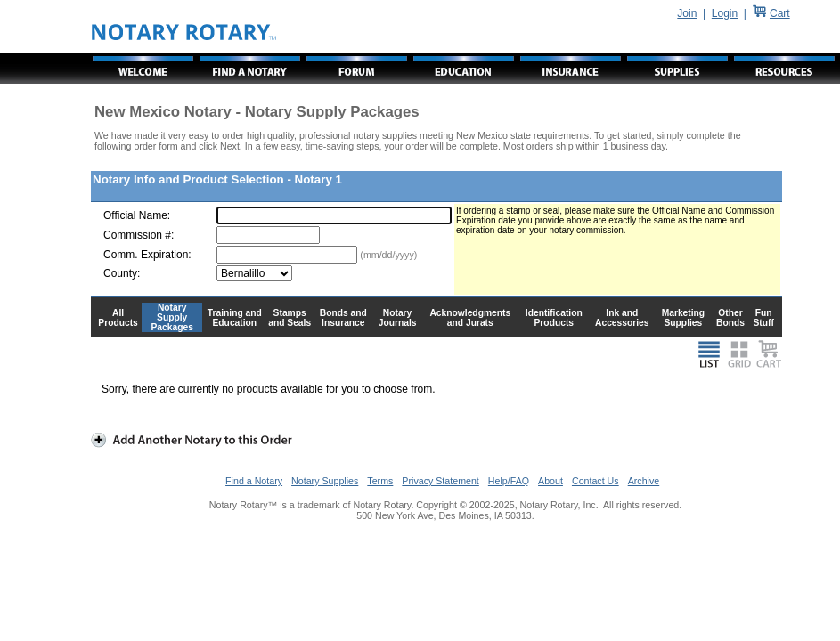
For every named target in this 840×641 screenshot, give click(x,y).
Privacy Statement (440, 481)
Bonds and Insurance (343, 318)
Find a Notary (254, 481)
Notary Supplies (325, 481)
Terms (380, 481)
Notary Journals (398, 318)
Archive (644, 481)
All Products (118, 318)
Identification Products (554, 318)
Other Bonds (730, 318)
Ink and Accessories (622, 318)
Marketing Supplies (684, 318)
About (550, 481)
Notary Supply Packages (172, 317)
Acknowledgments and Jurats (470, 318)
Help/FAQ (509, 481)
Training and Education (235, 318)
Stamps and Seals (290, 318)
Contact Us (595, 481)
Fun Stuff (763, 318)
